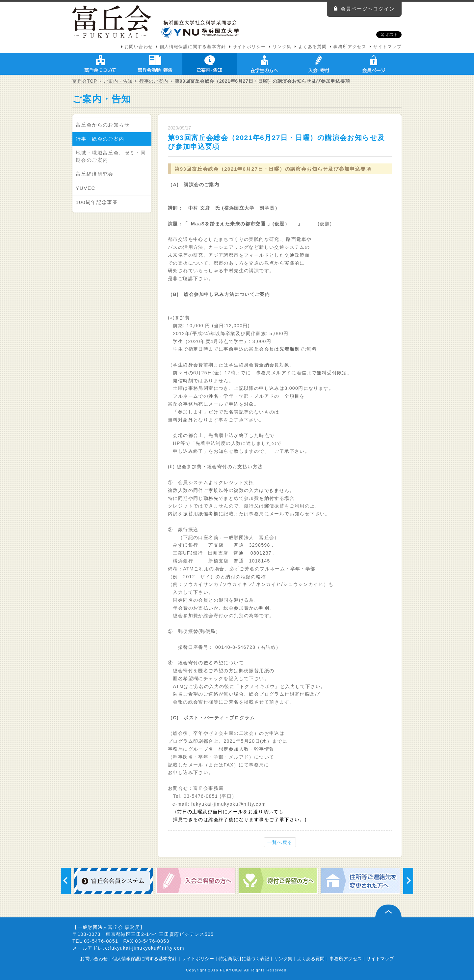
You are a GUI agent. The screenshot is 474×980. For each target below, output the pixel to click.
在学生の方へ (264, 64)
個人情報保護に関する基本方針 (193, 47)
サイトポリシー (249, 47)
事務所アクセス (350, 47)
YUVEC (86, 188)
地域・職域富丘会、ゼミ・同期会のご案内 (111, 156)
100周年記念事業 (97, 202)
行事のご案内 (154, 81)
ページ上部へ (388, 911)
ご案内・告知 (210, 64)
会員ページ (374, 64)
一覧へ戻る (280, 842)
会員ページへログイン (368, 9)
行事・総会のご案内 (100, 139)
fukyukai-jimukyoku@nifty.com (229, 804)
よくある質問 (312, 47)
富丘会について (100, 64)
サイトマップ (387, 47)
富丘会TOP (85, 81)
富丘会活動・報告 (155, 64)
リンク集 (282, 47)
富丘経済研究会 (95, 174)
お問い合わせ (139, 47)
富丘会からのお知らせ (103, 125)
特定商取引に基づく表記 (244, 959)
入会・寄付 (319, 64)
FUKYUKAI (231, 970)
